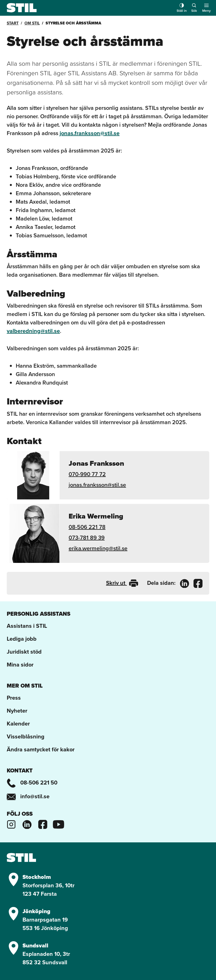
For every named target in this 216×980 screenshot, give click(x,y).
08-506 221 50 (32, 782)
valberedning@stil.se (33, 331)
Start (13, 23)
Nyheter (17, 710)
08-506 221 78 (87, 527)
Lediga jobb (22, 639)
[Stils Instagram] (11, 823)
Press (14, 698)
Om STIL (32, 23)
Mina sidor (20, 664)
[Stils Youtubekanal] (58, 823)
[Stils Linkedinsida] (27, 823)
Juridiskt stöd (24, 652)
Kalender (18, 723)
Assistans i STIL (27, 626)
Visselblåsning (26, 736)
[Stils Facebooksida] (43, 823)
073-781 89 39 (87, 537)
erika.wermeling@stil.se (98, 548)
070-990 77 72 (87, 474)
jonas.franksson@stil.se (90, 133)
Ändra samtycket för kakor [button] (41, 749)
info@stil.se (28, 796)
